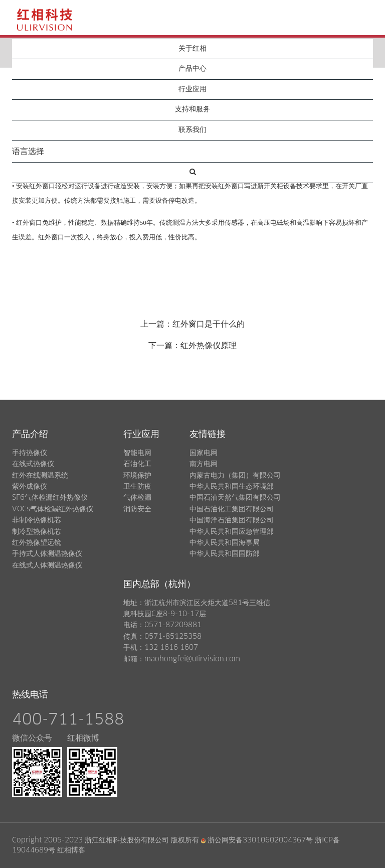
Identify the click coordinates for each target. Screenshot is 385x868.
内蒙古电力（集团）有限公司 (235, 476)
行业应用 (192, 89)
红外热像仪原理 (209, 346)
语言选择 (28, 152)
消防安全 (137, 509)
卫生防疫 (137, 487)
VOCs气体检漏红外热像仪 (53, 509)
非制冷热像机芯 (37, 520)
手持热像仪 (30, 453)
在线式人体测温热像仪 (47, 565)
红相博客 (71, 850)
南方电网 (204, 464)
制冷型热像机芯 (37, 532)
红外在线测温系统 (40, 476)
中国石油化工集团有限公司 (232, 509)
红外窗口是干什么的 (209, 324)
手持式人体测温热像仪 (47, 554)
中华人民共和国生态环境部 (232, 487)
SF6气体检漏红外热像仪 (50, 498)
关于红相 (192, 49)
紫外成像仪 (30, 487)
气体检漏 (137, 498)
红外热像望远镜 (37, 543)
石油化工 (137, 464)
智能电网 (137, 453)
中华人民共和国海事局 (225, 543)
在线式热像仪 (33, 464)
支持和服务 (192, 109)
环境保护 (137, 476)
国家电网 (204, 453)
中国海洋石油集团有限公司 (232, 520)
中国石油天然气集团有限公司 (235, 498)
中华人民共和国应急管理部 (232, 532)
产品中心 (192, 69)
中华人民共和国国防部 (225, 554)
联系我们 (192, 130)
